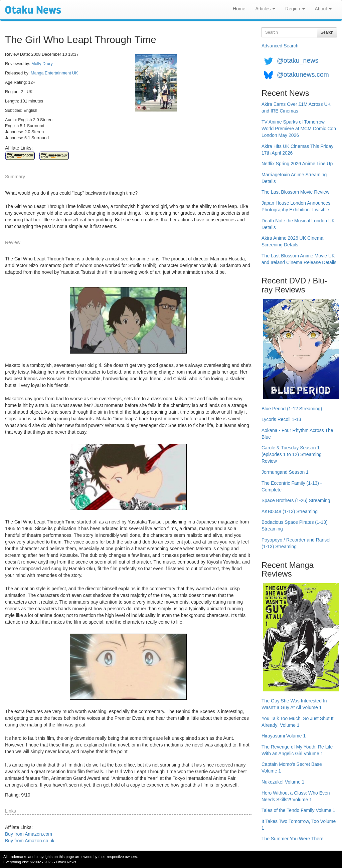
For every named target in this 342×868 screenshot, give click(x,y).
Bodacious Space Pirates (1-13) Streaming (295, 525)
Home (239, 9)
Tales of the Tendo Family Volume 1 (298, 810)
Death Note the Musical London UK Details (298, 224)
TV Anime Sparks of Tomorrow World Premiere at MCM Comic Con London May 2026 (299, 129)
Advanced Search (280, 46)
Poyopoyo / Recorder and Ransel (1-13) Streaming (296, 543)
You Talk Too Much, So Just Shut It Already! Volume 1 (297, 722)
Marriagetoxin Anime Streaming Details (294, 178)
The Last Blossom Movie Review (295, 192)
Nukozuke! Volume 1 (283, 782)
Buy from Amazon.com (29, 834)
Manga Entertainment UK (54, 73)
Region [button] (295, 9)
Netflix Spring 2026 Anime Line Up (297, 164)
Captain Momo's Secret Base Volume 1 (292, 768)
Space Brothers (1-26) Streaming (296, 500)
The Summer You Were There (292, 839)
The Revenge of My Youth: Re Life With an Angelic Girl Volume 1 (297, 750)
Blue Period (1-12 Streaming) (292, 409)
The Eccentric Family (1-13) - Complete (292, 486)
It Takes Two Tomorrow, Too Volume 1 (299, 825)
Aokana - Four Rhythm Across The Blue (297, 434)
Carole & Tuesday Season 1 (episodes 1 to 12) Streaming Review (292, 454)
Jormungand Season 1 (285, 472)
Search (327, 32)
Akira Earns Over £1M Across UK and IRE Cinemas (296, 107)
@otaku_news (298, 60)
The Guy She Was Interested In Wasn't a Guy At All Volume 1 (294, 704)
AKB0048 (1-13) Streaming (290, 511)
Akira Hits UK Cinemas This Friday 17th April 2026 (297, 150)
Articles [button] (265, 9)
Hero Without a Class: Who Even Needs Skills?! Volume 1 (296, 796)
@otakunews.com (303, 74)
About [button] (323, 9)
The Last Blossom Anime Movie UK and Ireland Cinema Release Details (299, 259)
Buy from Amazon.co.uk (30, 841)
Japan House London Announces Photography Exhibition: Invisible (296, 206)
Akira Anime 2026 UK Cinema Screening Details (292, 241)
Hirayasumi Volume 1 (284, 736)
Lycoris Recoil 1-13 (281, 419)
